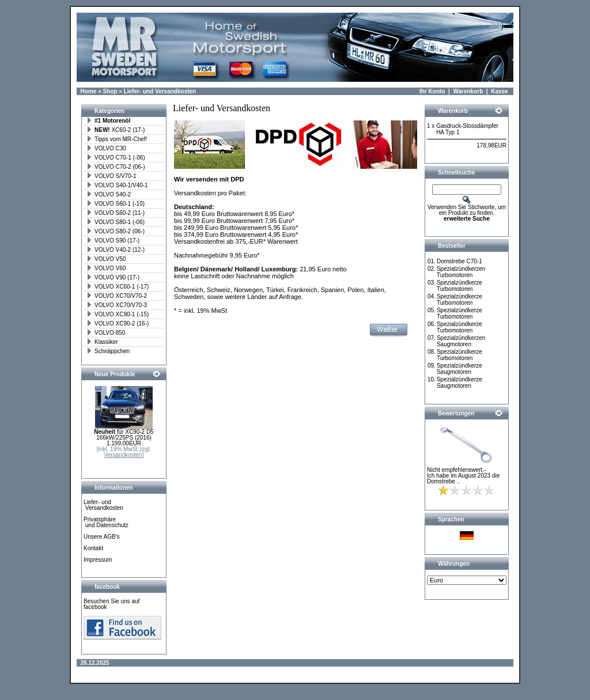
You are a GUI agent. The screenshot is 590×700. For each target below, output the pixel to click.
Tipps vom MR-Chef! (117, 139)
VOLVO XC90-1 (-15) (118, 314)
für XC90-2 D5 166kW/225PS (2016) (124, 435)
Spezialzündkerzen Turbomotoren (461, 272)
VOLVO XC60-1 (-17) (118, 287)
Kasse (499, 91)
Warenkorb (468, 91)
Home (89, 91)
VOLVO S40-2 (109, 194)
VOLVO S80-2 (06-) (116, 231)
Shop (110, 91)
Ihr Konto (432, 91)
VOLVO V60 (106, 268)
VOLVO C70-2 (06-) (116, 167)
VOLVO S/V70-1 (111, 176)
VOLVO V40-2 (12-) (116, 250)
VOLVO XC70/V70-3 (117, 305)
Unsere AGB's (102, 537)
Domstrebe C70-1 (459, 261)
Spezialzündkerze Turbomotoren (459, 286)
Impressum (98, 560)
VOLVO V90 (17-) (113, 277)
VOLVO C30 (106, 148)
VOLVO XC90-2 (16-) (118, 323)
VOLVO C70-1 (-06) (116, 158)
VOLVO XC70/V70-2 (117, 296)
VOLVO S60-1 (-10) (116, 204)
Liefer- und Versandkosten (160, 91)
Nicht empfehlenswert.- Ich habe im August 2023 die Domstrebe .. (463, 476)
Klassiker (102, 342)
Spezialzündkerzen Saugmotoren (461, 341)
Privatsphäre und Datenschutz (106, 522)
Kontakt (93, 548)
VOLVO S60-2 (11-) (116, 213)
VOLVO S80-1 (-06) (116, 222)
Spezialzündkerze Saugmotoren (459, 369)
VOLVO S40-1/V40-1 (117, 185)
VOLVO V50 (106, 259)
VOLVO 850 (106, 333)
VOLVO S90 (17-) (113, 241)
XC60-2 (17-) (116, 130)
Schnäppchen (108, 351)
